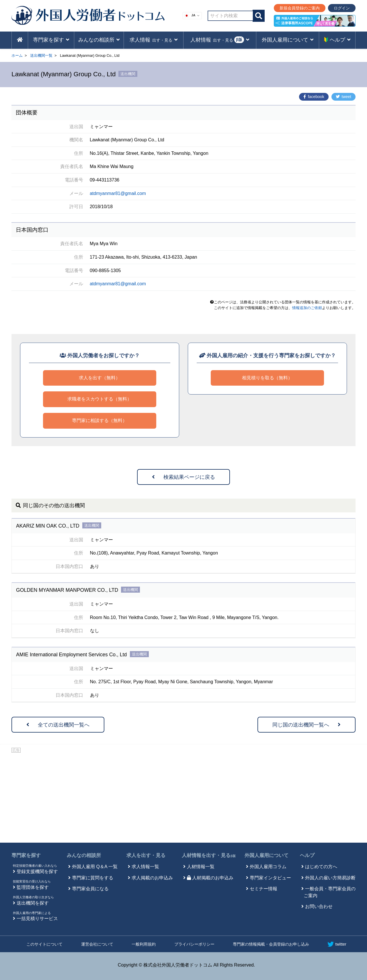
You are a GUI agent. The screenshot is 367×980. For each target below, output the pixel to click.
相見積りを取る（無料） (267, 378)
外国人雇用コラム (268, 867)
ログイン (342, 8)
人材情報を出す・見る (209, 855)
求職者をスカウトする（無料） (99, 399)
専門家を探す (26, 855)
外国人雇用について (267, 855)
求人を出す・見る (146, 855)
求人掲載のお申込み (152, 878)
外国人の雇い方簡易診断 (330, 878)
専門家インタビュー (270, 878)
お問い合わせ (319, 906)
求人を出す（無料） (99, 378)
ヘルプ (307, 855)
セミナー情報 (263, 889)
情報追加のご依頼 (307, 308)
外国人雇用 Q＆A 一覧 (95, 867)
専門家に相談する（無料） (99, 420)
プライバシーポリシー (194, 944)
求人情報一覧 (145, 867)
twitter (337, 944)
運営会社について (97, 944)
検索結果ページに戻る (183, 477)
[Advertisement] (183, 797)
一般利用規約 (144, 944)
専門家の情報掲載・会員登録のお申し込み (271, 944)
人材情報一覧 (201, 867)
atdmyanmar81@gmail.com (118, 193)
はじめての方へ (321, 867)
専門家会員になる (90, 889)
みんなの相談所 (84, 855)
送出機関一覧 (41, 55)
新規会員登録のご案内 (300, 8)
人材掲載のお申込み (210, 878)
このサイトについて (44, 944)
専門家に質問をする (93, 878)
